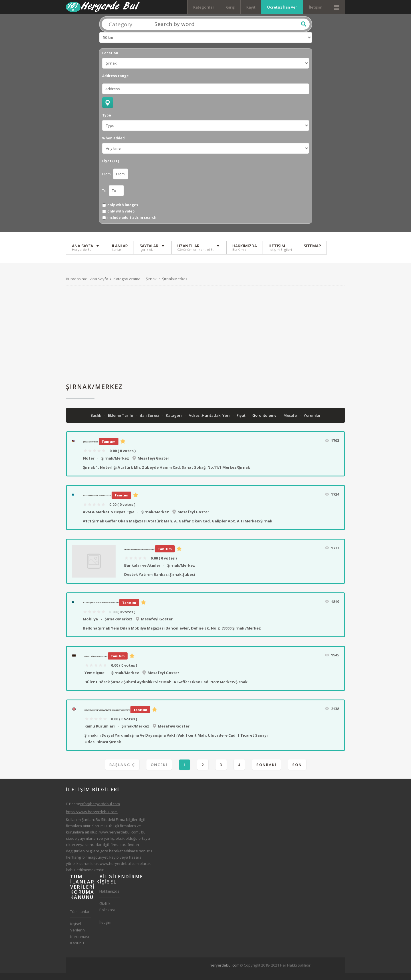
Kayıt (251, 7)
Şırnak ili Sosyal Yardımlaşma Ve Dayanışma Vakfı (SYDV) (107, 717)
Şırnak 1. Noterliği (91, 449)
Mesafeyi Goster (153, 465)
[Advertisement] (205, 341)
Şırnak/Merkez (115, 465)
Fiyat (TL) (111, 168)
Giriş (230, 7)
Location (110, 60)
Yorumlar (312, 422)
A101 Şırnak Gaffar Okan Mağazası (97, 502)
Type (107, 122)
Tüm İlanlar (80, 918)
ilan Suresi (150, 422)
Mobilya (90, 626)
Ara (304, 31)
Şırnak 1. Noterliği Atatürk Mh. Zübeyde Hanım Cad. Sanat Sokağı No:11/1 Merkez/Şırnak (167, 474)
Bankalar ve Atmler (142, 572)
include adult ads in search (132, 225)
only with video (121, 218)
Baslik (96, 422)
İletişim (316, 7)
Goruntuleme (265, 422)
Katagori (174, 422)
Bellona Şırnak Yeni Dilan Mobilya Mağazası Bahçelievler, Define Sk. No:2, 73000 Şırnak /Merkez (172, 635)
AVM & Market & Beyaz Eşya (109, 518)
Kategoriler (204, 7)
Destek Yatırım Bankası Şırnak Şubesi (139, 556)
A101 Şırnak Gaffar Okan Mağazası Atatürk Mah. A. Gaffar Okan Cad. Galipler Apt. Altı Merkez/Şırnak (178, 528)
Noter (89, 465)
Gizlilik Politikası (107, 913)
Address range (115, 83)
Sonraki (266, 771)
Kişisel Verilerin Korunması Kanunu (80, 940)
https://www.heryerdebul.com (92, 818)
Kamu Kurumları (100, 733)
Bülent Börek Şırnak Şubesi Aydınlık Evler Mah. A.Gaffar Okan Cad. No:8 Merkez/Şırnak (166, 688)
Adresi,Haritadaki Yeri (210, 422)
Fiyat (241, 422)
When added (113, 145)
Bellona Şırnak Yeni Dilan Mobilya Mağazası (101, 610)
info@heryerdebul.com (100, 811)
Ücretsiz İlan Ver (282, 7)
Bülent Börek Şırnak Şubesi (96, 663)
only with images (123, 212)
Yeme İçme (94, 679)
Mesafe (291, 422)
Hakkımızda (109, 898)
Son (297, 771)
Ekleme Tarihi (121, 422)
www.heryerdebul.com (119, 839)
